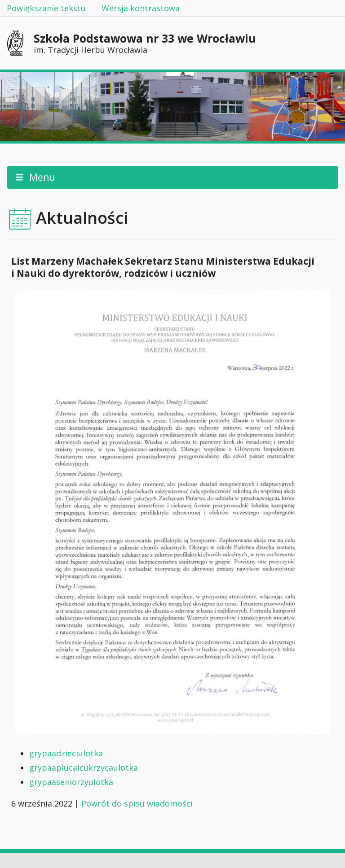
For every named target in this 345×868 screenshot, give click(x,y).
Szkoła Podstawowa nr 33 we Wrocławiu (145, 43)
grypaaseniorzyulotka (71, 782)
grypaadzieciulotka (66, 753)
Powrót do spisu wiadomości (137, 803)
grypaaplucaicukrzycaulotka (84, 768)
